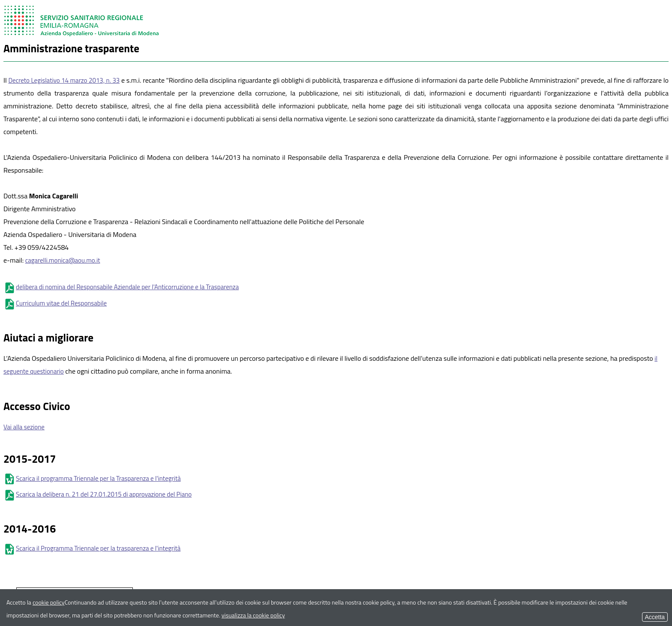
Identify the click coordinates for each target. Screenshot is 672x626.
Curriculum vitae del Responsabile (55, 303)
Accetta (655, 617)
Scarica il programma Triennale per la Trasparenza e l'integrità (92, 478)
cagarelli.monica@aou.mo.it (63, 260)
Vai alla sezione (24, 427)
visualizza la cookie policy (253, 615)
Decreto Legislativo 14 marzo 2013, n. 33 (64, 80)
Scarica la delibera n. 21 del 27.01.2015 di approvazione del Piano (97, 494)
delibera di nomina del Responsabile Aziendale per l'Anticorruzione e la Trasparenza (121, 287)
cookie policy (49, 602)
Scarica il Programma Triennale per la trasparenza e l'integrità (92, 548)
